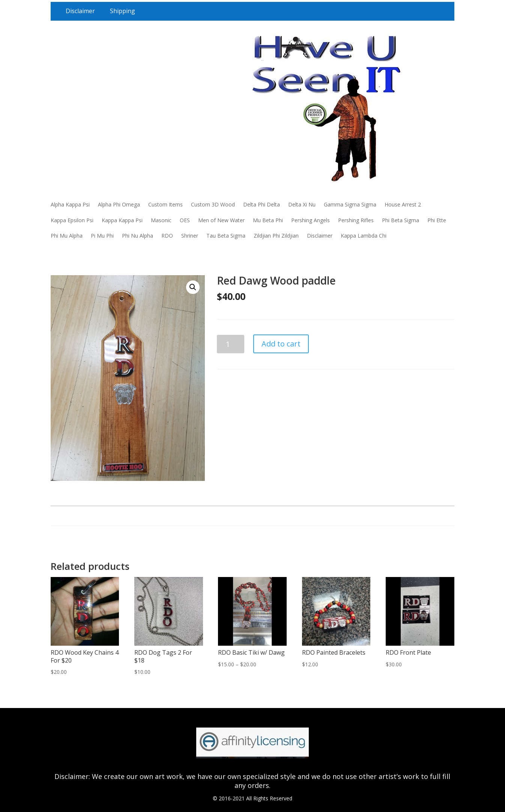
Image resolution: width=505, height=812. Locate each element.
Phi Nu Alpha (138, 236)
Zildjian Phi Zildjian (276, 236)
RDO (167, 236)
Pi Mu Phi (102, 236)
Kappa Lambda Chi (364, 236)
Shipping (122, 11)
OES (185, 220)
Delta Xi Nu (302, 204)
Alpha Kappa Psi (70, 204)
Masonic (161, 220)
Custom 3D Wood (213, 204)
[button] (193, 287)
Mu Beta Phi (268, 220)
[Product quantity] (231, 344)
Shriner (190, 236)
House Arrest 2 (403, 204)
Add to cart (281, 344)
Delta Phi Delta (262, 204)
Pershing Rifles (356, 220)
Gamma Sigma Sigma (350, 204)
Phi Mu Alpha (67, 236)
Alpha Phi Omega (119, 204)
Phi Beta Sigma (401, 220)
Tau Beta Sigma (226, 236)
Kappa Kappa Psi (122, 220)
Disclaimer (80, 11)
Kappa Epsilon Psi (72, 220)
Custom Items (165, 204)
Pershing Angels (310, 220)
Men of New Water (221, 220)
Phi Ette (437, 220)
